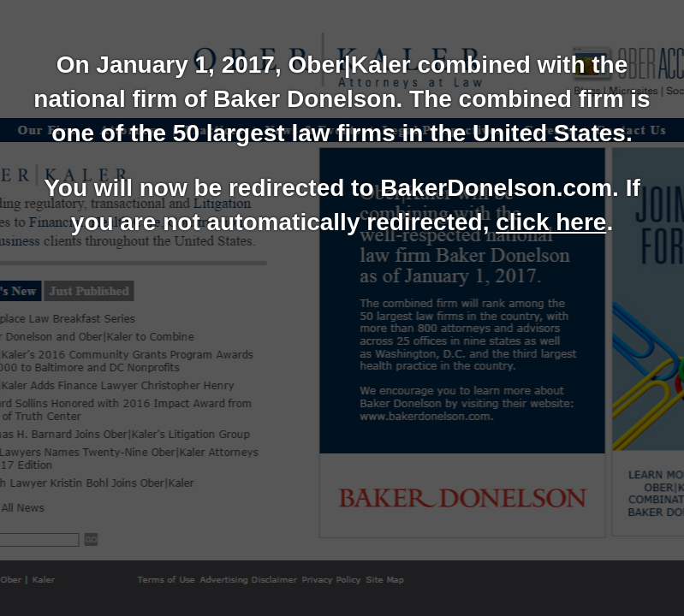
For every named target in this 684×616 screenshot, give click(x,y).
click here (551, 222)
